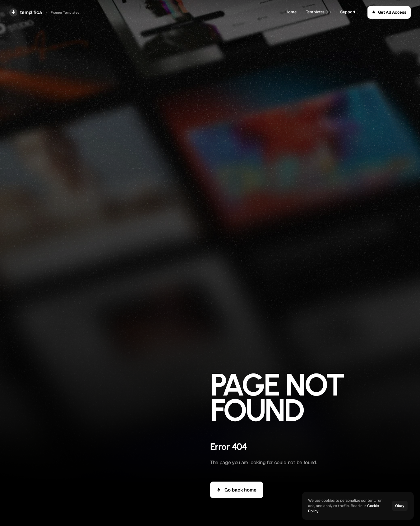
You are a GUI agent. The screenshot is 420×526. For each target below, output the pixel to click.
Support (348, 12)
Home (291, 12)
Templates (315, 12)
